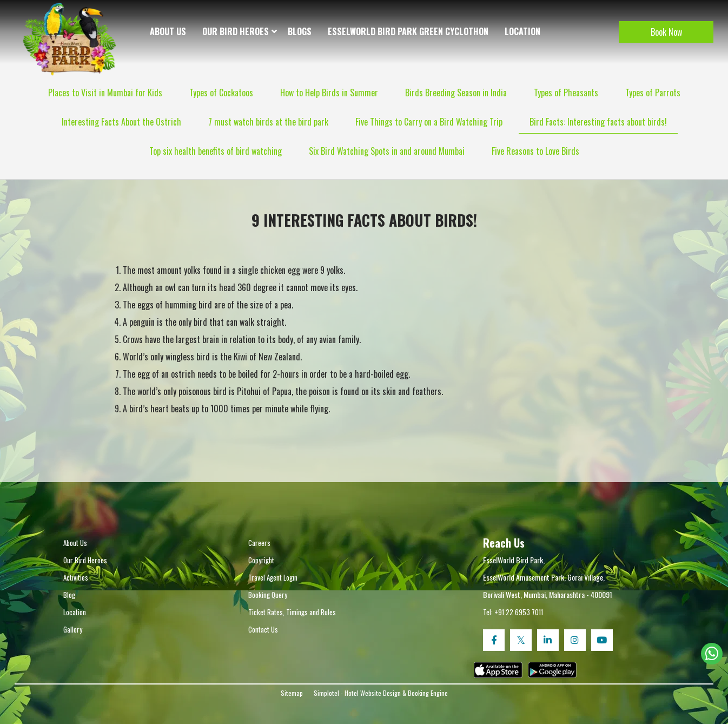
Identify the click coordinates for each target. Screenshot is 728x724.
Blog (69, 595)
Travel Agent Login (273, 577)
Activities (76, 577)
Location (522, 31)
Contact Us (263, 629)
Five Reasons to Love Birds (535, 151)
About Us (168, 31)
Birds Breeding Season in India (456, 93)
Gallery (73, 629)
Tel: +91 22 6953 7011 (513, 612)
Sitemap (292, 693)
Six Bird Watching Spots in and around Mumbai (387, 151)
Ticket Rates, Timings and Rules (292, 612)
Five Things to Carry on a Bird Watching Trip (429, 122)
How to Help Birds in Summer (329, 93)
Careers (259, 543)
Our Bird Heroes (236, 31)
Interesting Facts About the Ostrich (121, 122)
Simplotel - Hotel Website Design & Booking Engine (381, 693)
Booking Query (268, 595)
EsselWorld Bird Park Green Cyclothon (408, 31)
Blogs (300, 31)
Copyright (261, 560)
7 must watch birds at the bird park (268, 122)
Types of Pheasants (566, 93)
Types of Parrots (653, 93)
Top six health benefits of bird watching (216, 151)
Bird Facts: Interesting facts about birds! (598, 122)
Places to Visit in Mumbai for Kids (105, 93)
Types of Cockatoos (221, 93)
